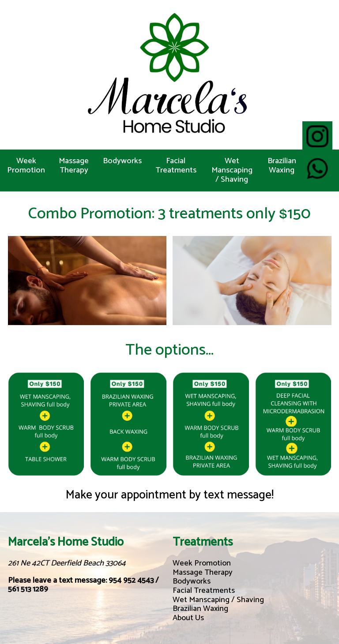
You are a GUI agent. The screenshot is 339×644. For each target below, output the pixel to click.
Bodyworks (122, 161)
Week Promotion (26, 166)
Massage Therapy (74, 166)
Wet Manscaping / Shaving (232, 170)
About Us (188, 618)
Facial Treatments (176, 166)
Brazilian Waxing (282, 166)
